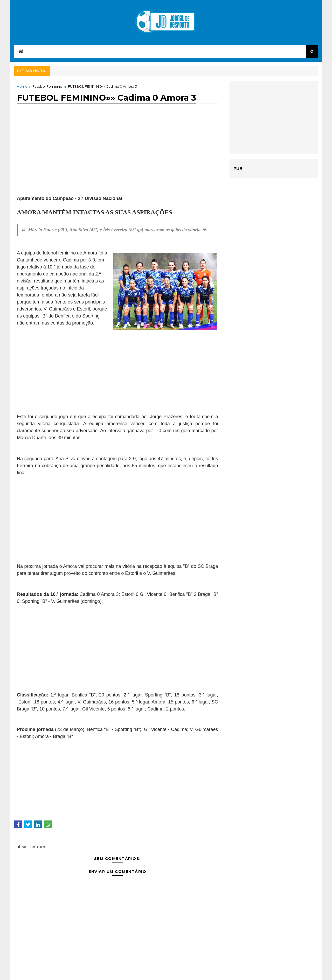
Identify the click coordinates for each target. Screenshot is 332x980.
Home (22, 86)
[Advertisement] (117, 159)
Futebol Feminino (47, 86)
